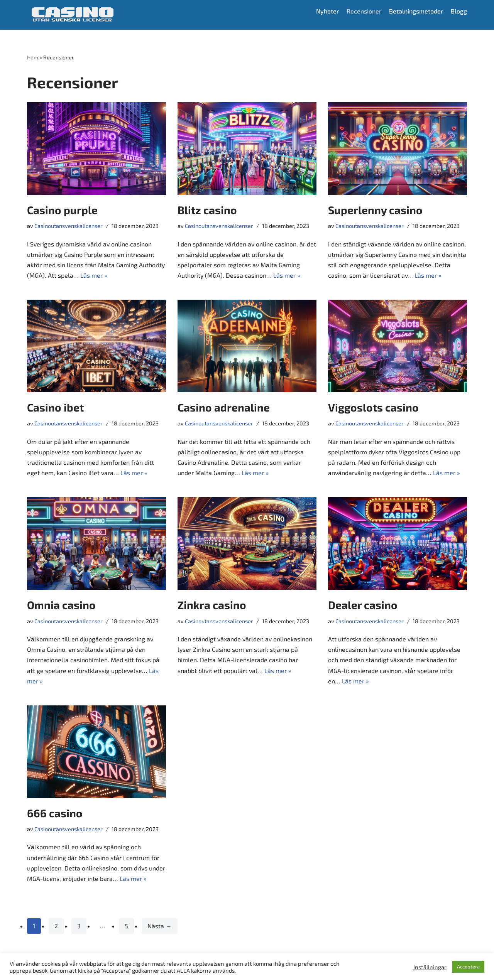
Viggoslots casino (373, 408)
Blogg (459, 11)
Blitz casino (207, 210)
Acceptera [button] (468, 967)
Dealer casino (363, 605)
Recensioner (363, 11)
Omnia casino (61, 605)
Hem (33, 57)
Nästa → (160, 926)
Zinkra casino (212, 605)
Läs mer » (94, 275)
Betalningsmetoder (416, 11)
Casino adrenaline (224, 408)
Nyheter (327, 11)
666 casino (55, 813)
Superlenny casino (375, 210)
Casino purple (62, 210)
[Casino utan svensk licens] (73, 15)
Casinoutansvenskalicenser (69, 226)
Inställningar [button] (430, 967)
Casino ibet (55, 408)
